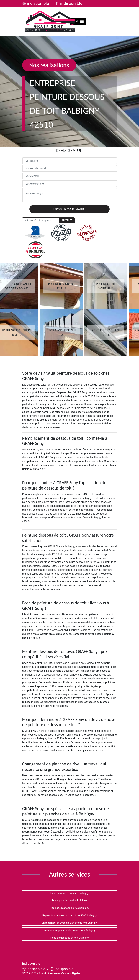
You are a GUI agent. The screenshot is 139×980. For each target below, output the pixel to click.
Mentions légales (71, 973)
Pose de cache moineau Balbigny (69, 893)
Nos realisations (49, 65)
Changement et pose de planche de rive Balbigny (69, 923)
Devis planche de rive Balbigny (70, 901)
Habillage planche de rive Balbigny (69, 908)
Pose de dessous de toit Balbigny (70, 938)
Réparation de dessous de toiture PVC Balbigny (70, 915)
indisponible (36, 3)
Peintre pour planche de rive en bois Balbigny (69, 930)
